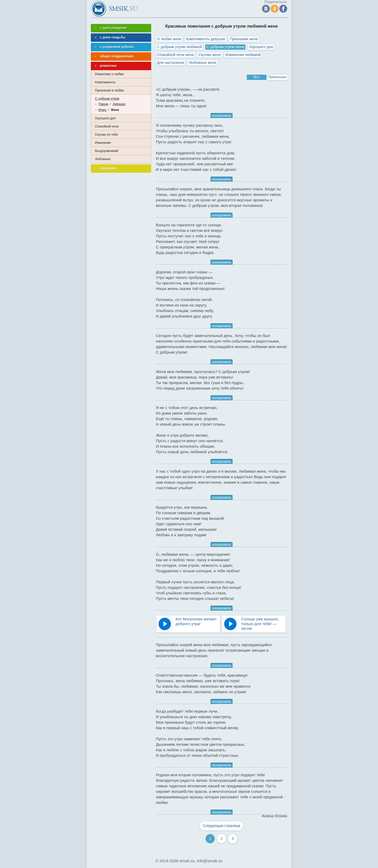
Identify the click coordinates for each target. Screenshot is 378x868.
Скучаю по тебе (106, 135)
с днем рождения (114, 28)
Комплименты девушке (206, 39)
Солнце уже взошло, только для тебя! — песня (260, 624)
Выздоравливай (107, 151)
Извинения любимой (243, 55)
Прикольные (277, 77)
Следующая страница (221, 826)
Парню (103, 104)
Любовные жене (203, 63)
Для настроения (171, 63)
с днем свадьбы (113, 37)
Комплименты (105, 82)
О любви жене (169, 39)
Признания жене (244, 39)
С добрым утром (107, 99)
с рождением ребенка (117, 47)
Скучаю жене (210, 55)
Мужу (102, 110)
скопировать (222, 116)
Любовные (103, 159)
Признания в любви (109, 90)
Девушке (119, 104)
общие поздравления (117, 56)
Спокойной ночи (107, 126)
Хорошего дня (261, 47)
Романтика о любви (109, 74)
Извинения (103, 143)
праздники (108, 168)
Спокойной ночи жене (175, 55)
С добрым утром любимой (180, 47)
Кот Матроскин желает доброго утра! (196, 621)
